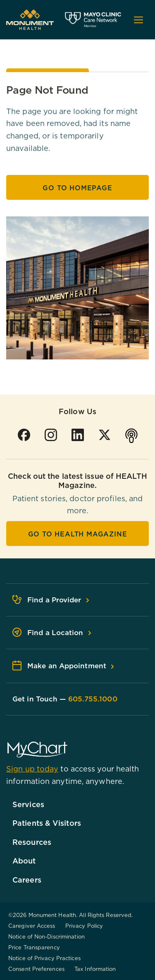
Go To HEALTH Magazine (78, 534)
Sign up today (32, 769)
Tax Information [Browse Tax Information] (95, 969)
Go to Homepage (77, 188)
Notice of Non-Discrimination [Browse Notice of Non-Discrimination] (46, 936)
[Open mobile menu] (138, 20)
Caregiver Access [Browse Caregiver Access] (32, 926)
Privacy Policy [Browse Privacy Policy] (84, 926)
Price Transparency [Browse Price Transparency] (34, 947)
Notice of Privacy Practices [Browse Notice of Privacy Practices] (44, 958)
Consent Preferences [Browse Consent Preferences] (36, 969)
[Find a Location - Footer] (77, 633)
